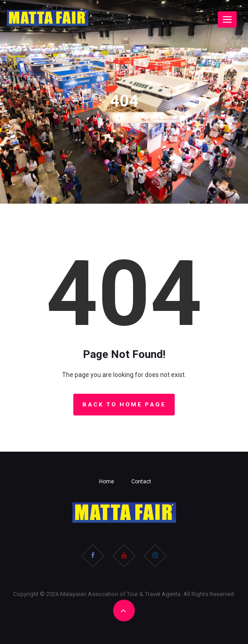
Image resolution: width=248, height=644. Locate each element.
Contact (141, 482)
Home (107, 482)
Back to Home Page (124, 404)
